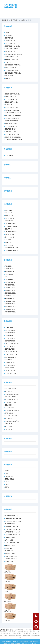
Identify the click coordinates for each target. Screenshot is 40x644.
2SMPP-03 (9, 229)
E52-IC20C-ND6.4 (11, 99)
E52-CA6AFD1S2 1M (12, 110)
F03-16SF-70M (10, 285)
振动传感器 (8, 465)
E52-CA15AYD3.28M (12, 121)
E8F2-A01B (9, 215)
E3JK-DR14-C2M (11, 68)
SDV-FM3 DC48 (10, 402)
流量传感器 (8, 321)
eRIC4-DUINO (10, 537)
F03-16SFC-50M (11, 307)
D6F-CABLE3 (10, 368)
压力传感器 (8, 204)
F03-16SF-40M (10, 301)
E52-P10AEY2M (10, 129)
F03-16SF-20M (10, 296)
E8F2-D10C (9, 242)
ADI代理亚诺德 (30, 630)
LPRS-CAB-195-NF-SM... (13, 521)
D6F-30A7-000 (10, 333)
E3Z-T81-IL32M (10, 43)
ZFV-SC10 (8, 78)
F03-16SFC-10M (11, 312)
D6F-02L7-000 (10, 349)
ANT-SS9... (7, 601)
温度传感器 (8, 88)
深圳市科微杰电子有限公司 (27, 632)
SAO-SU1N (9, 413)
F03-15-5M (9, 266)
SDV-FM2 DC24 (10, 389)
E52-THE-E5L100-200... (13, 137)
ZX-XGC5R (9, 35)
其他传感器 (8, 509)
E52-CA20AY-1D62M (12, 134)
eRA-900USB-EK (11, 554)
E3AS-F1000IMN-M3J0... (13, 54)
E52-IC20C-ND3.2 (11, 97)
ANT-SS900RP (10, 524)
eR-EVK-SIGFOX (11, 559)
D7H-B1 (8, 482)
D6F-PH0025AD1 (11, 224)
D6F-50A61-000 (10, 373)
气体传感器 (8, 452)
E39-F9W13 (9, 38)
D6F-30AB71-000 (11, 354)
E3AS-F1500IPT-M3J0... (13, 73)
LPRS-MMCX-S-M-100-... (13, 529)
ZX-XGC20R (9, 76)
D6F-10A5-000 (10, 330)
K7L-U (7, 277)
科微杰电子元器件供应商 (13, 636)
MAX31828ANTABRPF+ (13, 116)
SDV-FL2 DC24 (10, 408)
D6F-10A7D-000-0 (11, 352)
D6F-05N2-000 (10, 336)
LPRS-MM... (8, 582)
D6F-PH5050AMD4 (11, 248)
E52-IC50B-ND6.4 (11, 126)
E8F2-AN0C (9, 221)
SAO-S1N (8, 392)
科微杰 (10, 630)
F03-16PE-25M (10, 290)
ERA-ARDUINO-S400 (12, 543)
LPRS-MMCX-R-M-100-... (13, 518)
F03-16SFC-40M (11, 304)
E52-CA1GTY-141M (12, 102)
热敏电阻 (7, 165)
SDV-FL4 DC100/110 (12, 421)
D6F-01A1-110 (10, 362)
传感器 (23, 20)
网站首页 (5, 20)
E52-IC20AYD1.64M (12, 107)
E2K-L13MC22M (11, 293)
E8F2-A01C (9, 245)
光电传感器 (8, 26)
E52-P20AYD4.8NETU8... (13, 113)
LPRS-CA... (7, 591)
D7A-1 (7, 471)
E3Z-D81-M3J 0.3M (12, 70)
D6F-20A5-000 (10, 338)
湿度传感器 (8, 149)
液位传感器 (8, 260)
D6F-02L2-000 (10, 371)
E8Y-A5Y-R (9, 210)
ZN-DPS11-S (9, 234)
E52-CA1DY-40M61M (12, 118)
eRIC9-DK (8, 548)
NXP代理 (12, 632)
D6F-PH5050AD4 (11, 232)
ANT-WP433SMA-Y (11, 527)
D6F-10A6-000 (10, 346)
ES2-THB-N (9, 155)
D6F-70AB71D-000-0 (12, 344)
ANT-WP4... (8, 611)
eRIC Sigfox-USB (11, 556)
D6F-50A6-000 (10, 365)
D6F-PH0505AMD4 (11, 251)
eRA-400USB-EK (11, 545)
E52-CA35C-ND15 (11, 124)
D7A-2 (7, 487)
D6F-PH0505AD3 (11, 226)
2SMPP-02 (9, 213)
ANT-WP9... (8, 572)
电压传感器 (8, 438)
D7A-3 (7, 474)
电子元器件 (15, 20)
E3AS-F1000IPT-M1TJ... (13, 65)
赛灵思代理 (19, 630)
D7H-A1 (8, 484)
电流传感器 (8, 383)
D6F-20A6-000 (10, 341)
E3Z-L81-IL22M (10, 41)
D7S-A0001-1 (10, 479)
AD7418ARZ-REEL (11, 105)
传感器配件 (8, 496)
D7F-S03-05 (9, 476)
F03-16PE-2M (10, 271)
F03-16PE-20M (10, 269)
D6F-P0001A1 (10, 360)
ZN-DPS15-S (9, 218)
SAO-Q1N (8, 429)
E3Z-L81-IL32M (10, 51)
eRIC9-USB (9, 562)
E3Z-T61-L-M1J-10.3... (13, 46)
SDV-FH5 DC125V (11, 416)
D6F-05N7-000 (10, 327)
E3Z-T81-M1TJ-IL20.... (13, 57)
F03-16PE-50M (10, 280)
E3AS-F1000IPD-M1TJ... (13, 60)
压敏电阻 (7, 178)
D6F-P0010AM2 (10, 357)
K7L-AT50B (9, 274)
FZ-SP (7, 33)
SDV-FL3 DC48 (10, 405)
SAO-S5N (8, 418)
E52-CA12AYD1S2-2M (13, 94)
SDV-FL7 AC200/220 (12, 394)
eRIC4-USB (9, 540)
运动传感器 (8, 191)
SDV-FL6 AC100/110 (12, 400)
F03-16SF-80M (10, 288)
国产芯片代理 (17, 634)
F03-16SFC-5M (10, 309)
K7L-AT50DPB (10, 282)
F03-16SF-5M (10, 298)
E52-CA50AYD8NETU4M (13, 140)
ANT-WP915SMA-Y (11, 516)
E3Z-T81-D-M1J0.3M (12, 49)
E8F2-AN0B (9, 240)
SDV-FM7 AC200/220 (12, 410)
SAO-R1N (8, 424)
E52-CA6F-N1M (10, 132)
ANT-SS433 (9, 551)
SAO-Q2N (8, 427)
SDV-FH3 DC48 (10, 397)
